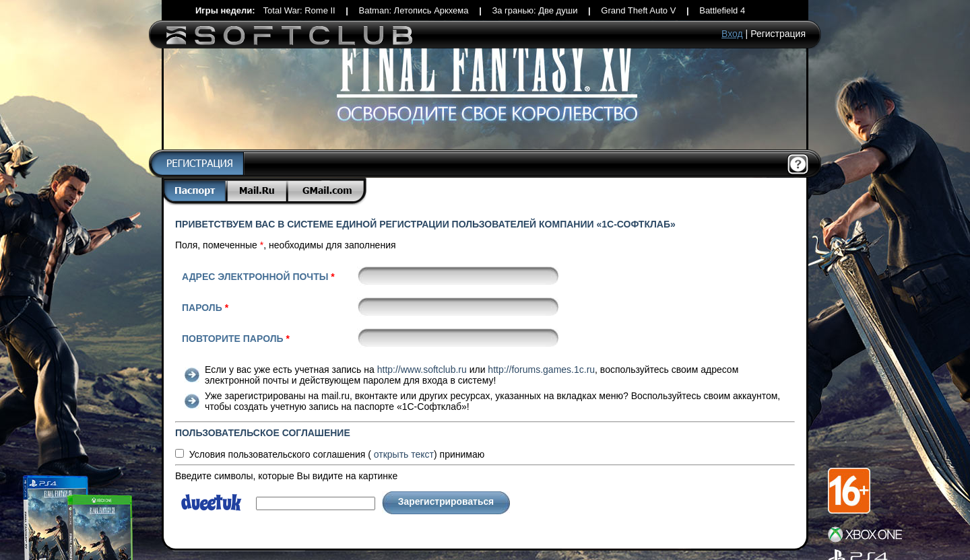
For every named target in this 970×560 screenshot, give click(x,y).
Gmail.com (327, 191)
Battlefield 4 (722, 10)
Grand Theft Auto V (638, 10)
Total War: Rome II (299, 10)
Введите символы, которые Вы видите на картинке (286, 476)
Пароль (205, 308)
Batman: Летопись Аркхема (414, 10)
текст (404, 454)
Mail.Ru (258, 191)
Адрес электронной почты (258, 277)
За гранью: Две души (535, 10)
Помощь (798, 165)
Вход (732, 34)
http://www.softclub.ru (422, 370)
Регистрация (778, 34)
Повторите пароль (236, 339)
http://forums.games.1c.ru (541, 370)
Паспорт (195, 191)
